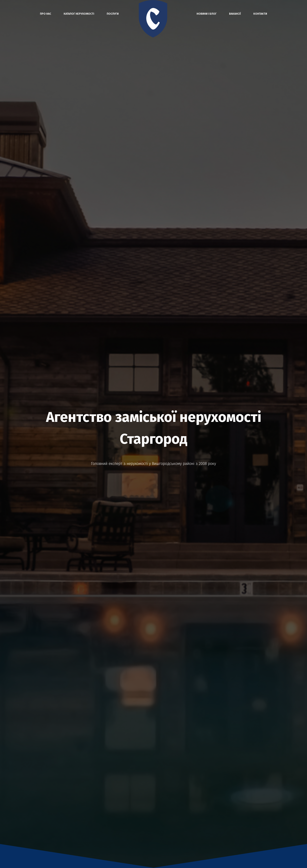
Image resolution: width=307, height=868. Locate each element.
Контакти (260, 14)
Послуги (113, 14)
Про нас (46, 14)
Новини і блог (207, 14)
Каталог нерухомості (79, 14)
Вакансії (235, 14)
